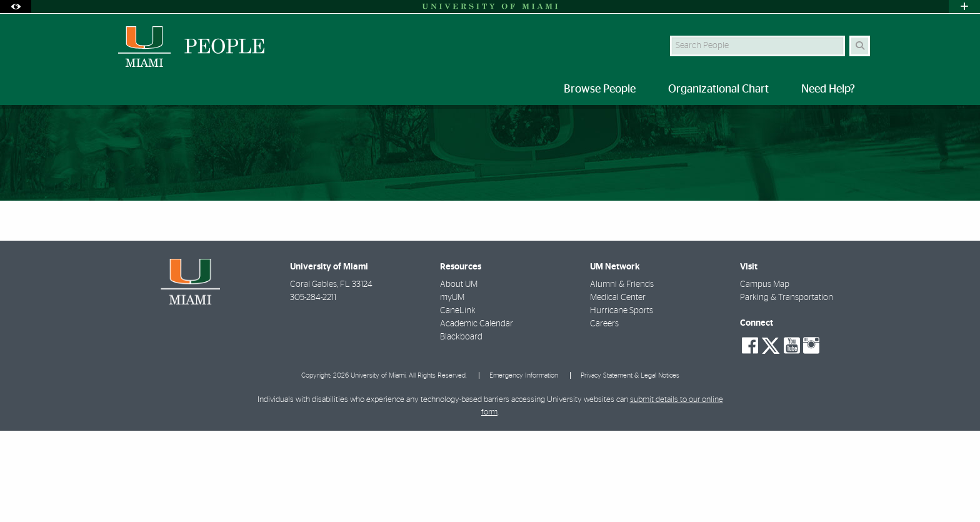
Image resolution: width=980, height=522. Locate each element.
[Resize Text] (834, 123)
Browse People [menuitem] (600, 89)
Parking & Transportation (787, 389)
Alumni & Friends (622, 376)
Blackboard (461, 428)
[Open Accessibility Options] (16, 7)
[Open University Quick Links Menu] (964, 7)
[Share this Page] (864, 123)
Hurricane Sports (622, 402)
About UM (459, 376)
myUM (452, 389)
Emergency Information (524, 467)
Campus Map (765, 376)
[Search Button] (860, 46)
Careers (604, 415)
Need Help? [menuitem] (828, 89)
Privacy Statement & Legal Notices (630, 467)
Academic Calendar (477, 415)
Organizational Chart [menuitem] (718, 89)
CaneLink (458, 402)
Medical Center (618, 389)
